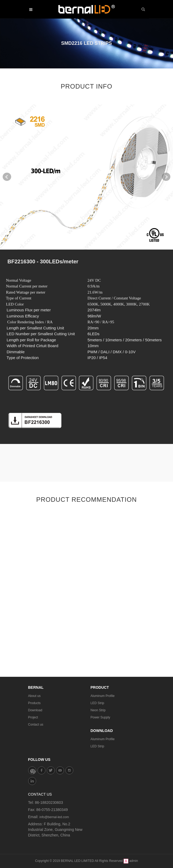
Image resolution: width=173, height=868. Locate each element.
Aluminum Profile (103, 696)
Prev (7, 177)
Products (34, 703)
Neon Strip (98, 710)
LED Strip (97, 703)
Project (33, 717)
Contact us (36, 725)
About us (34, 696)
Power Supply (100, 717)
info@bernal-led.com (54, 817)
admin (134, 861)
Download (35, 710)
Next (166, 177)
